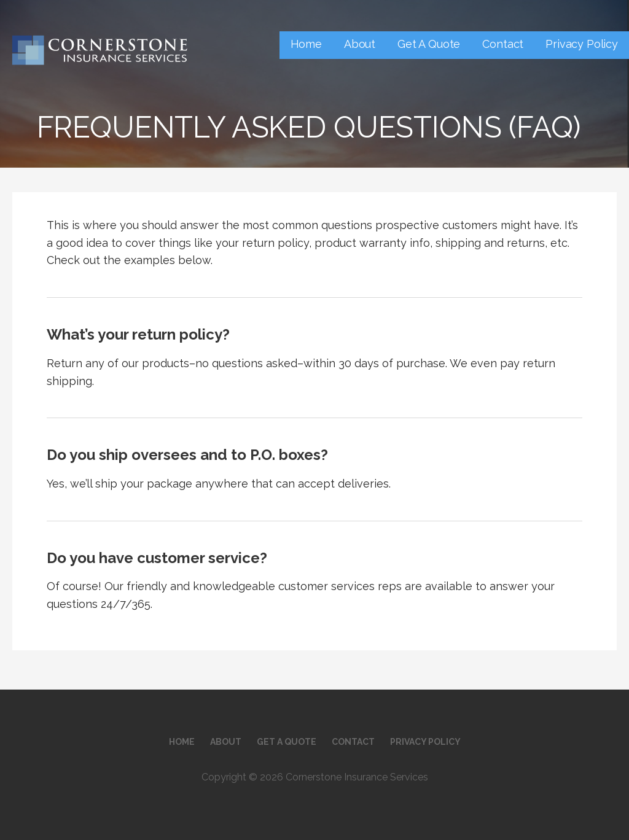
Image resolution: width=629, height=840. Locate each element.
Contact (503, 44)
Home (306, 44)
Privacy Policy (582, 44)
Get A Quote (429, 44)
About (360, 44)
